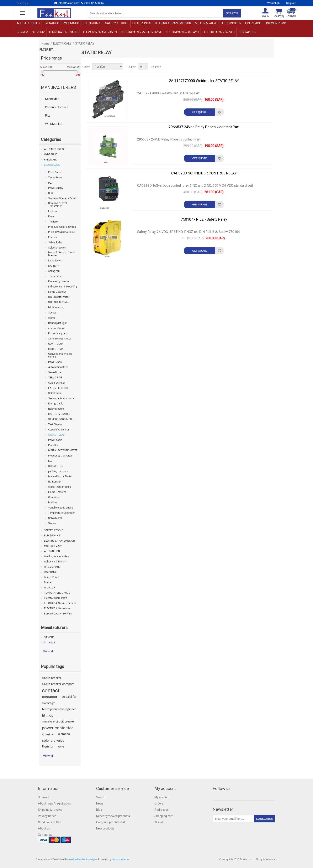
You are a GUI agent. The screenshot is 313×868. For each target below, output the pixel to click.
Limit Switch (55, 261)
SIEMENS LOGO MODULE (62, 419)
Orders (159, 803)
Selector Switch (57, 248)
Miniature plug (56, 307)
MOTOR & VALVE (206, 23)
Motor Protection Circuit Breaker (62, 254)
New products (105, 828)
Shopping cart (164, 816)
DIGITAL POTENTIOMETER (63, 450)
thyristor (48, 747)
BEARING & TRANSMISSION (173, 23)
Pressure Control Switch (62, 227)
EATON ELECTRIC (58, 388)
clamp (52, 318)
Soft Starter (55, 393)
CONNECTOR (56, 466)
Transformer (55, 276)
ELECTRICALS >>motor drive (141, 32)
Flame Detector (57, 292)
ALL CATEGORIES (28, 23)
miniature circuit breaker (58, 722)
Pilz (47, 116)
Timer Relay (55, 178)
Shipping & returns (50, 810)
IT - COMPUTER (231, 23)
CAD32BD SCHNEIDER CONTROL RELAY (204, 173)
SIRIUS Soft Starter (59, 297)
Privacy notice (47, 816)
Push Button (55, 172)
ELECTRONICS (142, 23)
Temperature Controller (61, 513)
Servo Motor (55, 518)
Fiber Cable (254, 23)
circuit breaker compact (58, 684)
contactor (50, 697)
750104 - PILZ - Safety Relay (204, 219)
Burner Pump (276, 23)
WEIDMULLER (54, 124)
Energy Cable (56, 404)
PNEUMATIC (71, 23)
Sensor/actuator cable (61, 398)
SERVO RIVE (55, 378)
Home (46, 44)
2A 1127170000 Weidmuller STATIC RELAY (204, 81)
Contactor (54, 497)
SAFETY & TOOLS (117, 23)
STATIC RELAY (56, 435)
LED (50, 461)
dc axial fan (69, 697)
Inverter (53, 211)
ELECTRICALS (92, 23)
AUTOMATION (52, 551)
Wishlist (159, 822)
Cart (279, 16)
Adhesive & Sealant (55, 562)
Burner (22, 32)
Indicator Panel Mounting (63, 287)
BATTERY (54, 266)
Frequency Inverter (59, 281)
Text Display (55, 424)
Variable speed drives (61, 508)
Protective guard (58, 333)
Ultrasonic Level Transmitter (57, 205)
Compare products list (111, 822)
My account (162, 797)
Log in (265, 16)
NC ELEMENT (56, 482)
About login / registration (54, 803)
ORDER (292, 16)
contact (51, 690)
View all (48, 651)
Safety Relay (55, 242)
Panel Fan (54, 445)
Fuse (51, 216)
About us (44, 828)
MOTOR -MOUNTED (59, 414)
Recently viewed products (113, 816)
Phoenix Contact (56, 107)
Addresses (161, 810)
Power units (55, 362)
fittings (48, 715)
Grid (263, 67)
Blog (99, 810)
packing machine (58, 471)
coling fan (54, 271)
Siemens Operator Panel (62, 198)
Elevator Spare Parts (100, 32)
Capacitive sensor (59, 430)
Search (101, 797)
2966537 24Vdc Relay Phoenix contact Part (204, 127)
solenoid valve (53, 740)
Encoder (53, 237)
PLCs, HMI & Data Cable (62, 232)
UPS (51, 193)
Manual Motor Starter (60, 476)
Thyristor (53, 222)
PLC (50, 183)
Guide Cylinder (57, 383)
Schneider (52, 99)
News (100, 803)
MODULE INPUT (57, 349)
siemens (64, 734)
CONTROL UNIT (57, 344)
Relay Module (56, 409)
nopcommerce (120, 859)
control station (57, 328)
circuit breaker (52, 678)
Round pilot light (57, 323)
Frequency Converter (60, 456)
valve (61, 747)
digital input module (60, 487)
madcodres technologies (83, 859)
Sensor (52, 523)
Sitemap (44, 797)
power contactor (58, 728)
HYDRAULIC (51, 23)
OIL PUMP (38, 32)
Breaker (53, 502)
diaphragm (49, 703)
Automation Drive (58, 367)
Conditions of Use (50, 822)
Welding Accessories (56, 556)
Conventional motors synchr (60, 355)
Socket (52, 313)
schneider (48, 734)
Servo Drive (55, 372)
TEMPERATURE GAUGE (64, 32)
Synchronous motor (60, 339)
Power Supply (56, 188)
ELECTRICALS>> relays (182, 32)
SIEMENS (49, 637)
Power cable (55, 440)
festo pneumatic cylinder (59, 709)
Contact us (247, 32)
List (271, 67)
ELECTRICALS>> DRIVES (219, 32)
